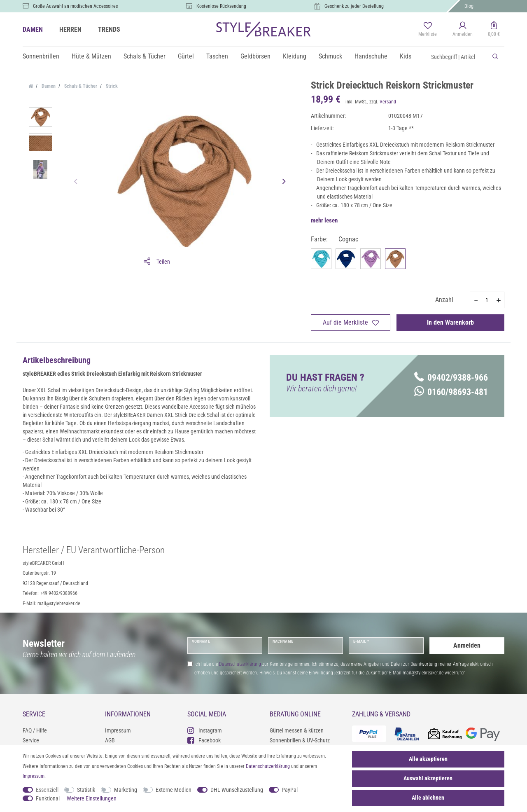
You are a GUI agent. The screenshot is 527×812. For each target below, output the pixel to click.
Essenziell (47, 790)
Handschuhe (371, 56)
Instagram (205, 730)
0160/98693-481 (451, 392)
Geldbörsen (255, 56)
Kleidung (295, 56)
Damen (48, 86)
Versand (388, 102)
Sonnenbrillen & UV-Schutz (300, 740)
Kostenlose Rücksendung (221, 6)
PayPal (290, 790)
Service (31, 740)
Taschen (217, 56)
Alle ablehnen (428, 798)
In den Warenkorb (450, 322)
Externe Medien (174, 790)
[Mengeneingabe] (487, 300)
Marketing (126, 790)
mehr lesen (324, 220)
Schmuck (330, 56)
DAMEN (33, 29)
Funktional (48, 798)
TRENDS (109, 29)
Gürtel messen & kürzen (297, 730)
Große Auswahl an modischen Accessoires (75, 6)
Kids (406, 56)
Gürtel (186, 56)
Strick (111, 86)
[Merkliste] (428, 30)
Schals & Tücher (145, 56)
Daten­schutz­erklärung (268, 766)
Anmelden (467, 645)
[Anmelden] (463, 30)
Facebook (204, 740)
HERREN (70, 29)
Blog (469, 6)
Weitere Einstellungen (92, 798)
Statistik (86, 790)
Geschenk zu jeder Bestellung (354, 6)
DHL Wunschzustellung (237, 790)
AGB (110, 740)
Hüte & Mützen (91, 56)
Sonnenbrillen (41, 56)
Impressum (118, 730)
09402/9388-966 (451, 378)
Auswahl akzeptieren (428, 778)
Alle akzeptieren (428, 759)
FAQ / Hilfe (35, 730)
